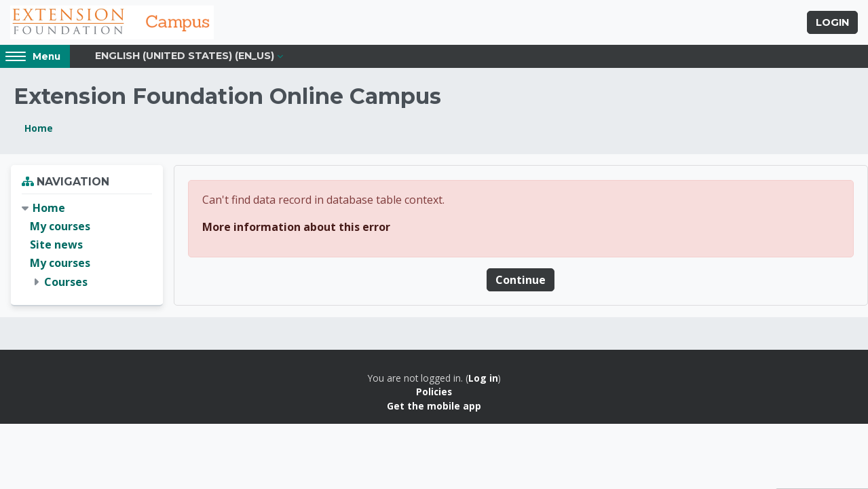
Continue (521, 280)
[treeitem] (87, 245)
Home (39, 128)
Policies (434, 392)
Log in (483, 378)
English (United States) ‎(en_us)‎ (185, 56)
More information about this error (296, 227)
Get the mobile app (434, 406)
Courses (66, 282)
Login (832, 22)
